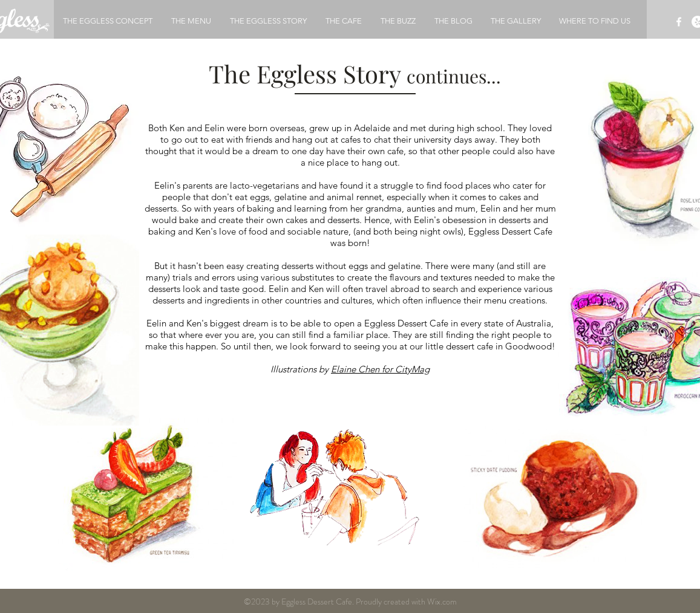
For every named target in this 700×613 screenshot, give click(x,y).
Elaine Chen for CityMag (380, 369)
